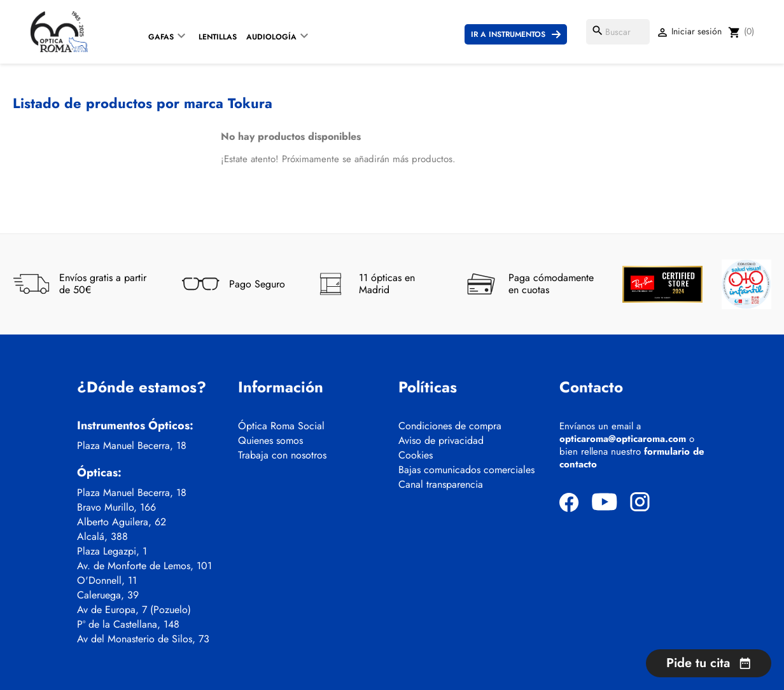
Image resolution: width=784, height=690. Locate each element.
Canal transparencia (441, 485)
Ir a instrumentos (508, 34)
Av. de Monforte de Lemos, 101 (144, 566)
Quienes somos (270, 441)
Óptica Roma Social (281, 426)
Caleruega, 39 (108, 595)
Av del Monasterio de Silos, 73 (143, 639)
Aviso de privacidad (441, 441)
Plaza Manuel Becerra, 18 (132, 446)
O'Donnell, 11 (107, 581)
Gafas (161, 37)
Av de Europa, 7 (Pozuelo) (134, 610)
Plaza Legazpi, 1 (112, 551)
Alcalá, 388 (102, 537)
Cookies (416, 455)
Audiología (271, 37)
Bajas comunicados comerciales (466, 470)
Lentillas (218, 37)
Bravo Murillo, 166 (116, 507)
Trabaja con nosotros (282, 455)
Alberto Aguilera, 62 (122, 522)
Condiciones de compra (450, 426)
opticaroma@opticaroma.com (623, 439)
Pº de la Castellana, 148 (128, 624)
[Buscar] (618, 32)
